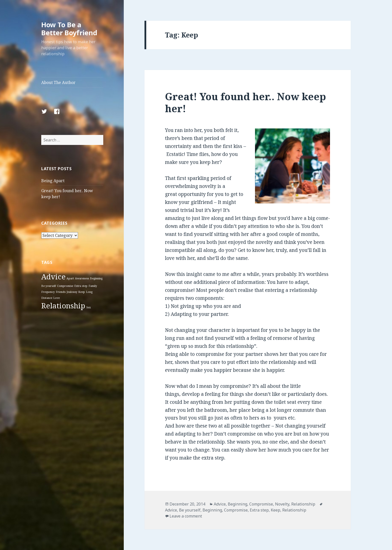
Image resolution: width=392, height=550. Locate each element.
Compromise (65, 286)
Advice (53, 277)
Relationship (63, 306)
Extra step (81, 286)
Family (93, 286)
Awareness (82, 278)
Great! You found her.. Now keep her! (245, 102)
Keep (82, 292)
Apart (70, 278)
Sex (88, 307)
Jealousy (72, 292)
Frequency (48, 292)
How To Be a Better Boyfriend (69, 29)
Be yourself (49, 286)
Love (56, 298)
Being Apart (53, 181)
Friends (61, 292)
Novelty (282, 504)
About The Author (58, 82)
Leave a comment (186, 516)
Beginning (96, 278)
